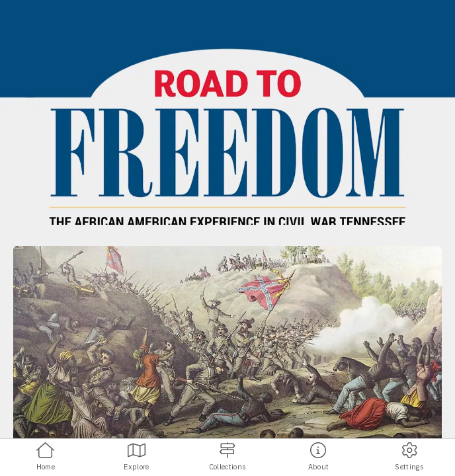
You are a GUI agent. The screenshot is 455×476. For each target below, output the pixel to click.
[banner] (227, 112)
